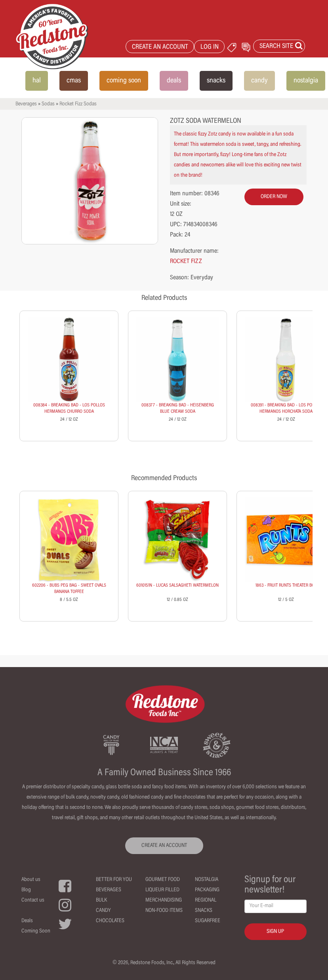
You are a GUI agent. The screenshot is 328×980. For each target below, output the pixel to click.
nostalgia (306, 81)
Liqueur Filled (162, 890)
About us (31, 880)
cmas (74, 81)
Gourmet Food (163, 880)
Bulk (101, 900)
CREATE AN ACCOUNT (160, 47)
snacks (216, 81)
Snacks (204, 911)
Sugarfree (208, 921)
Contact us (33, 900)
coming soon (124, 81)
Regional (206, 900)
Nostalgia (207, 880)
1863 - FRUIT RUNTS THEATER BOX (286, 585)
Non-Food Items (164, 911)
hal (37, 81)
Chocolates (110, 921)
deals (174, 81)
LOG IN (210, 47)
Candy (103, 911)
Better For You (114, 880)
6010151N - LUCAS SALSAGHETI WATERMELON (177, 585)
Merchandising (164, 900)
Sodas (48, 104)
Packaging (207, 890)
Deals (27, 921)
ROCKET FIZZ (186, 261)
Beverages (26, 104)
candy (259, 81)
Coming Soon (36, 931)
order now (274, 197)
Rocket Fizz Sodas (78, 104)
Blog (26, 890)
